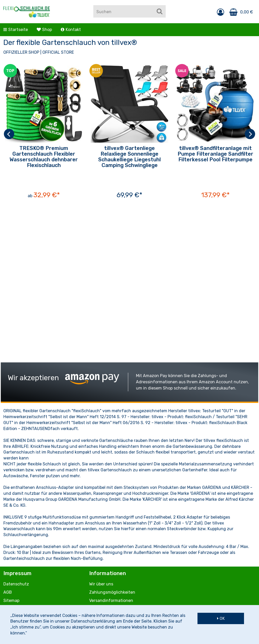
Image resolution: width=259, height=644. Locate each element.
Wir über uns (101, 584)
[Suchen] (159, 11)
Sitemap (11, 601)
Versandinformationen (111, 601)
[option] (44, 134)
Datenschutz (16, 584)
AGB (8, 592)
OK (222, 618)
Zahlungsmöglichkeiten (112, 592)
